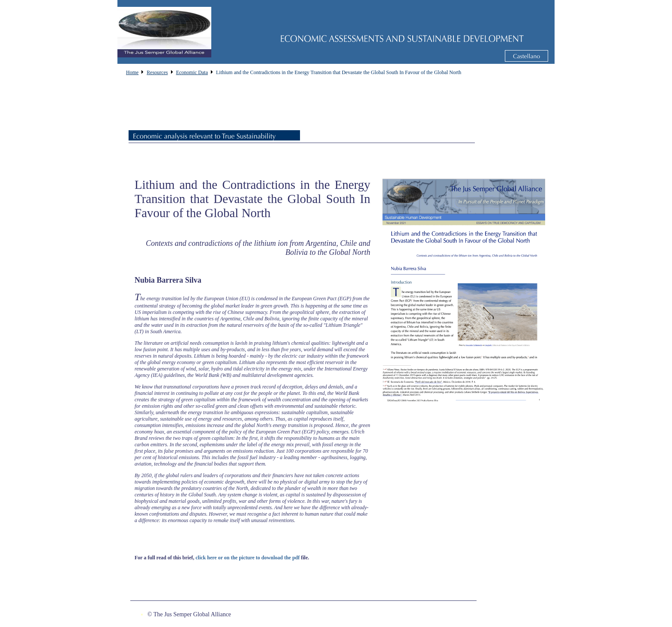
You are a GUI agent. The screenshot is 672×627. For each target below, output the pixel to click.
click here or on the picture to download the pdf (247, 558)
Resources (157, 72)
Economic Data (192, 72)
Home (132, 72)
